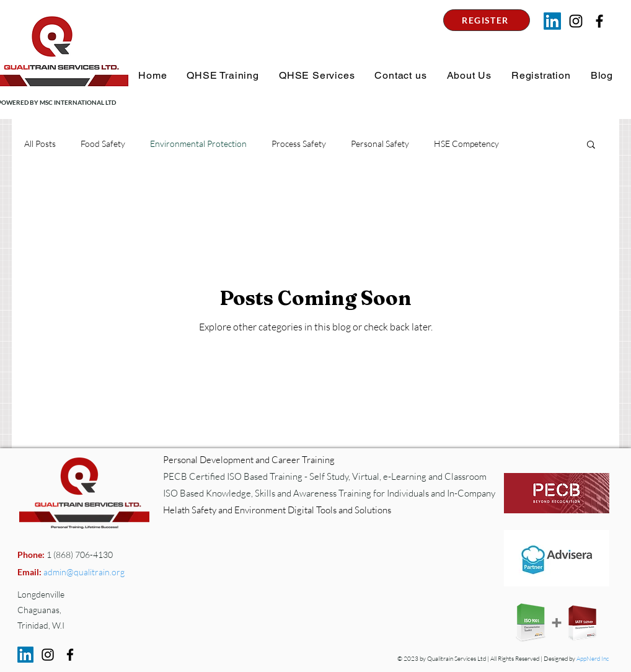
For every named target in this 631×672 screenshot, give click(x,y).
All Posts (40, 144)
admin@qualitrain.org (84, 572)
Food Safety (103, 144)
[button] (222, 75)
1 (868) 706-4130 (79, 555)
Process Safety (299, 144)
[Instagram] (576, 21)
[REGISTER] (487, 20)
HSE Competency (466, 144)
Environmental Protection (198, 144)
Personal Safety (380, 144)
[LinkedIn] (552, 21)
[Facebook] (70, 655)
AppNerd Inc (593, 659)
